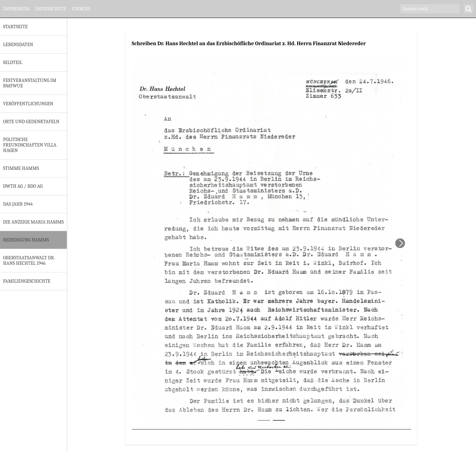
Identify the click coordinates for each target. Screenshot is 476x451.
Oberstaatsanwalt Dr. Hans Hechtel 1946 (29, 261)
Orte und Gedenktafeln (31, 122)
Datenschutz (51, 9)
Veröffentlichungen (28, 104)
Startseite (15, 27)
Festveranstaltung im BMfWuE (30, 83)
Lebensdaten (18, 45)
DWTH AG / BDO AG (23, 186)
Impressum (16, 9)
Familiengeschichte (27, 281)
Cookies (81, 9)
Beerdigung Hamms (26, 240)
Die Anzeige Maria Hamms (33, 222)
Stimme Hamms (21, 168)
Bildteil (13, 62)
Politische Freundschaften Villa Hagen (30, 145)
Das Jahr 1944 (18, 204)
